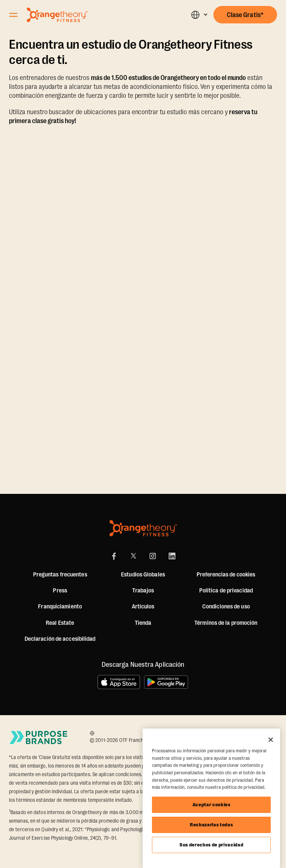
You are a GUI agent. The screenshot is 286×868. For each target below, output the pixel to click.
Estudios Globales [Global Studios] (143, 575)
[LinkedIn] (172, 556)
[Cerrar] (271, 740)
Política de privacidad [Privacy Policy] (226, 591)
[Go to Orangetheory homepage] (57, 15)
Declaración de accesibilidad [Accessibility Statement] (60, 639)
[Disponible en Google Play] (166, 682)
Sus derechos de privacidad (211, 845)
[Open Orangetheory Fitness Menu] (13, 15)
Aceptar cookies (212, 805)
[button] (199, 15)
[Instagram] (153, 556)
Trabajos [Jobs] (143, 591)
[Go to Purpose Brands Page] (39, 737)
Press (60, 591)
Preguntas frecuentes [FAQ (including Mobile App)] (60, 575)
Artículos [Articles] (143, 607)
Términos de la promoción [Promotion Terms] (226, 623)
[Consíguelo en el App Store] (119, 682)
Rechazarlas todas (211, 825)
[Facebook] (114, 556)
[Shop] (143, 623)
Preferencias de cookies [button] (226, 575)
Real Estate (60, 623)
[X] (133, 556)
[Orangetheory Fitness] (143, 528)
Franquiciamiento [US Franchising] (60, 607)
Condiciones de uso (226, 607)
